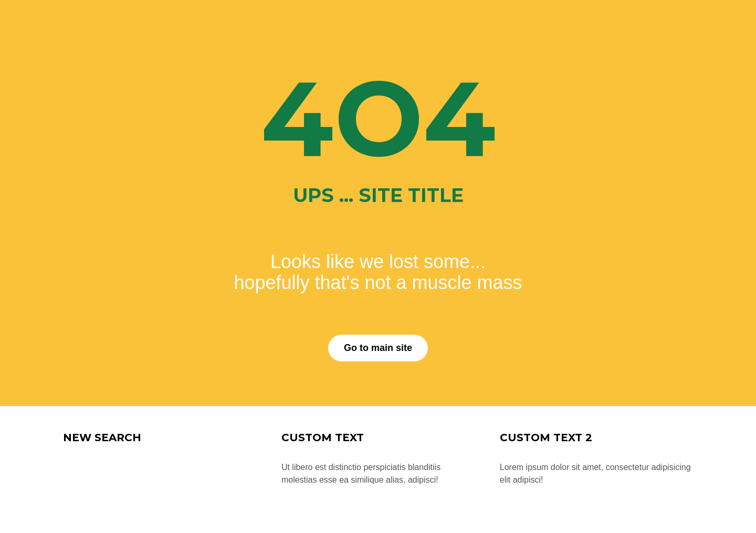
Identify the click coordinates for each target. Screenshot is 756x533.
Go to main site (378, 348)
